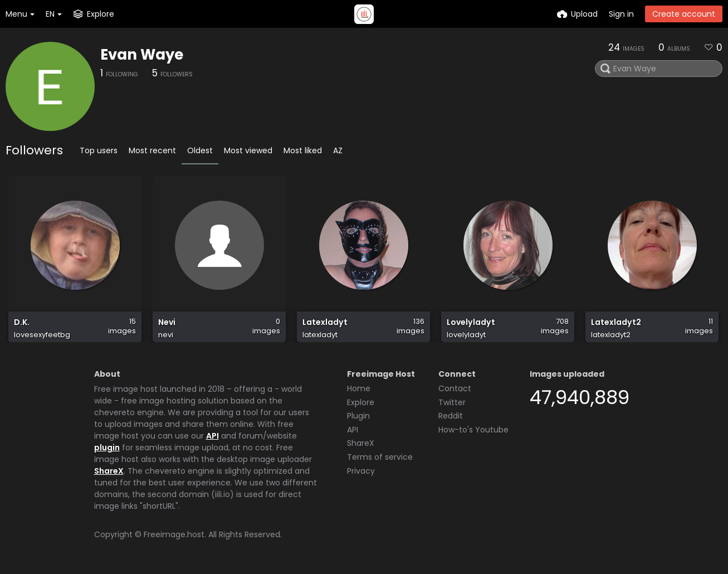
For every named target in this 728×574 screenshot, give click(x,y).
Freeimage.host (174, 534)
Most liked (303, 150)
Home (359, 388)
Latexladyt (325, 322)
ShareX (109, 471)
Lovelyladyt (471, 322)
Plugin (358, 416)
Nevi (167, 322)
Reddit (451, 416)
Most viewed (248, 150)
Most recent (152, 150)
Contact (455, 388)
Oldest (200, 150)
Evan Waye (142, 55)
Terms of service (380, 457)
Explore (361, 402)
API (212, 436)
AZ (338, 150)
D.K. (22, 322)
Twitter (452, 402)
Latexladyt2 (616, 322)
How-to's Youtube (473, 430)
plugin (107, 447)
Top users (99, 150)
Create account (684, 14)
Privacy (361, 471)
